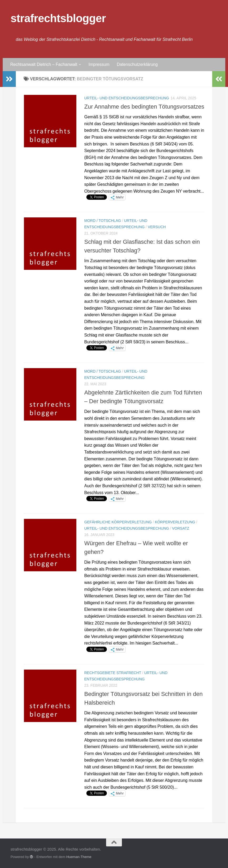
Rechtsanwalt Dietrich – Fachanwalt (44, 64)
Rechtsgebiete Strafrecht (113, 673)
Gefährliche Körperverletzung (118, 522)
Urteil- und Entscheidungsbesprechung (127, 98)
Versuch (157, 227)
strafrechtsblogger (58, 18)
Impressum (99, 64)
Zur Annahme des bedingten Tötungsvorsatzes (144, 107)
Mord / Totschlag (103, 221)
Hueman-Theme (79, 857)
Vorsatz (180, 528)
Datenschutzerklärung (137, 64)
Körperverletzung (175, 522)
